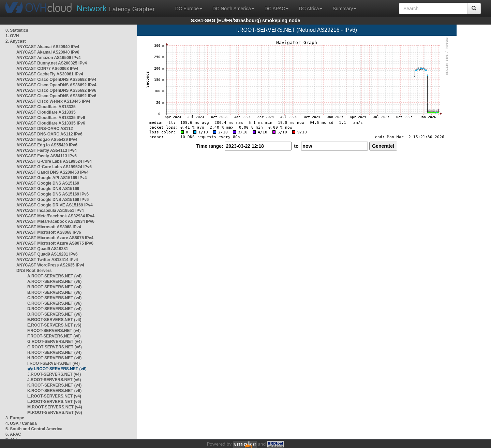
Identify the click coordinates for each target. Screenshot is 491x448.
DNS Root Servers (34, 271)
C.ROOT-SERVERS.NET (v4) (54, 298)
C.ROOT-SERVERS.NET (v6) (54, 303)
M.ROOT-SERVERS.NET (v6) (55, 413)
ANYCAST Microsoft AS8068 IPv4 (49, 227)
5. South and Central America (34, 429)
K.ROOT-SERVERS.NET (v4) (54, 385)
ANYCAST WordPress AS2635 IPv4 (50, 265)
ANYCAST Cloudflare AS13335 (46, 107)
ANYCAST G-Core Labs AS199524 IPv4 (54, 161)
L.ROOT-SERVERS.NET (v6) (54, 402)
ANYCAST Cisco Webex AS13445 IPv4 (53, 101)
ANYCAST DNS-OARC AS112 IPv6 (49, 134)
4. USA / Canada (21, 423)
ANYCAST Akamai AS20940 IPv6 (48, 52)
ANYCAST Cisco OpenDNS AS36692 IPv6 (56, 90)
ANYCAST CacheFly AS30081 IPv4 (50, 74)
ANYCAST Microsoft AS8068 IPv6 (49, 232)
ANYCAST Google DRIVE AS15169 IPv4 (55, 205)
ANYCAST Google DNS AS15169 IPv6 (53, 194)
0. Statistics (17, 30)
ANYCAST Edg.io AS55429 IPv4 (47, 140)
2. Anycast (16, 41)
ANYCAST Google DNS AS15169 (48, 183)
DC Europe (189, 9)
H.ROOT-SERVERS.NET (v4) (54, 352)
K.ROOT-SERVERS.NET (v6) (54, 391)
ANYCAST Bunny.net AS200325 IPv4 (52, 63)
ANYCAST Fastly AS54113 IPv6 (47, 156)
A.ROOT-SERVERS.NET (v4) (54, 276)
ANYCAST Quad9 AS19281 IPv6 (47, 254)
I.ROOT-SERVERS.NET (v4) (54, 363)
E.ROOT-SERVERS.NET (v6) (54, 325)
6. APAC (13, 434)
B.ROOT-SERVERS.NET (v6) (54, 292)
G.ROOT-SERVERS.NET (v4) (55, 342)
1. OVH (12, 36)
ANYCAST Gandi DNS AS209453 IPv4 (53, 172)
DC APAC (277, 9)
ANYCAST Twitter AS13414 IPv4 (47, 260)
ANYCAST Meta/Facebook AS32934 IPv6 (55, 221)
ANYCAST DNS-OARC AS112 (45, 129)
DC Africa (310, 9)
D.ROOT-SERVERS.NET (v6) (54, 314)
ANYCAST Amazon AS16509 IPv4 (49, 58)
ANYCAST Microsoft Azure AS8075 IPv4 (55, 238)
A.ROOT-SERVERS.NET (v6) (54, 281)
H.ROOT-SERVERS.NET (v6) (54, 358)
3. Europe (15, 418)
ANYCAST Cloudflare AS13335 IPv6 (51, 118)
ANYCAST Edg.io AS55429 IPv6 (47, 145)
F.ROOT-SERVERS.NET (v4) (54, 331)
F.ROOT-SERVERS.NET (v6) (54, 336)
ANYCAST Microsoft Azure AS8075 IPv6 (55, 243)
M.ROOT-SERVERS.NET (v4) (55, 407)
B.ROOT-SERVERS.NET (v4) (54, 287)
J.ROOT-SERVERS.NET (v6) (54, 380)
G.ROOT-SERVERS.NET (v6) (55, 347)
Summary (344, 9)
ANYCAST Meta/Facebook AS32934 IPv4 (55, 216)
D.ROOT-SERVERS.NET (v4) (54, 309)
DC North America (233, 9)
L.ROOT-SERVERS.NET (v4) (54, 396)
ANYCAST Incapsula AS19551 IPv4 (50, 211)
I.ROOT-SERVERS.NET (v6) (60, 369)
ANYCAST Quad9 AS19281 (42, 249)
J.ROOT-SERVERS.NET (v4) (54, 374)
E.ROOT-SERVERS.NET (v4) (54, 320)
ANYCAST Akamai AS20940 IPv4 (48, 47)
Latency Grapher (116, 8)
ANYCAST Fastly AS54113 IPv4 (47, 150)
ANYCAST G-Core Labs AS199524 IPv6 (54, 167)
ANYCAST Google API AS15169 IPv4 (52, 178)
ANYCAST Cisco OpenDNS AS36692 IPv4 (56, 80)
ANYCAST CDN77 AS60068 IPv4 (47, 69)
